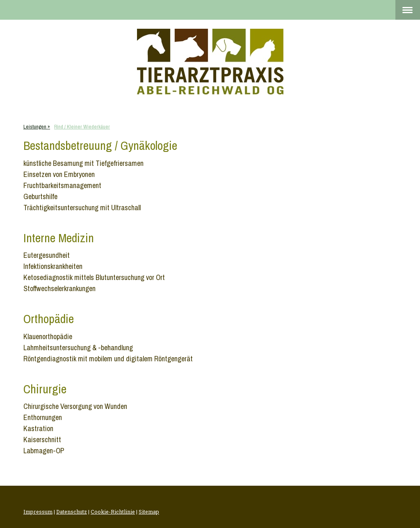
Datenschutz (72, 512)
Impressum (38, 512)
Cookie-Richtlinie (113, 512)
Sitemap (149, 512)
